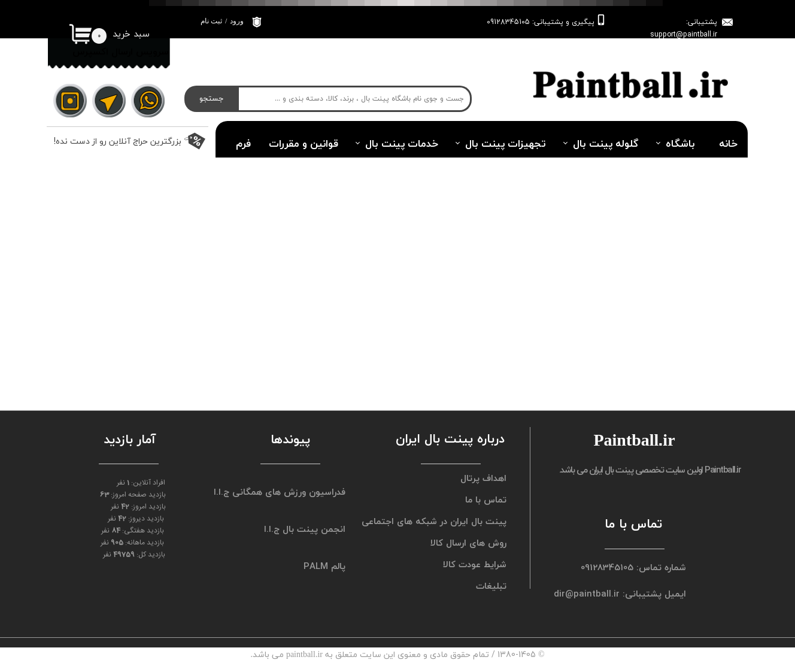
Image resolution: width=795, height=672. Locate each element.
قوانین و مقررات (304, 143)
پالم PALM (324, 566)
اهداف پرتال (483, 478)
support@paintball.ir (684, 34)
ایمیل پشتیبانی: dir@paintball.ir (630, 594)
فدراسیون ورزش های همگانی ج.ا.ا (286, 492)
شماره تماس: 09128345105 (633, 567)
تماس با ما (486, 500)
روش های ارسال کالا (468, 543)
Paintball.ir (723, 470)
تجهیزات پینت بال (506, 143)
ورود (237, 21)
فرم (243, 143)
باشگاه (680, 143)
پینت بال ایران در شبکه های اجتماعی (447, 521)
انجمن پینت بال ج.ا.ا (305, 529)
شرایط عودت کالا (475, 564)
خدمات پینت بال (402, 143)
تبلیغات (491, 586)
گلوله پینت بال (606, 143)
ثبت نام (211, 21)
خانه (728, 143)
